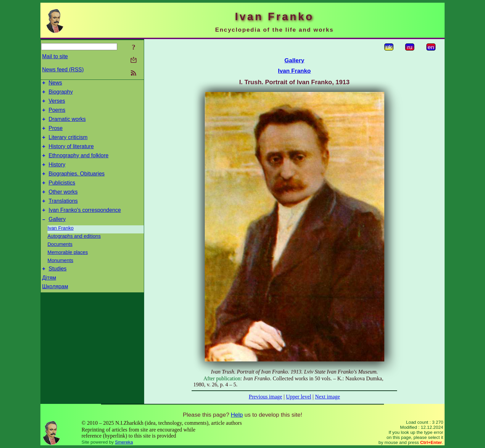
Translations (63, 215)
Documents (60, 260)
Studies (57, 286)
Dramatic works (67, 124)
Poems (57, 114)
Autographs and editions (74, 252)
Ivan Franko (60, 244)
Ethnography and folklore (78, 165)
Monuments (60, 277)
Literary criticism (68, 144)
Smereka (124, 442)
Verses (57, 104)
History (57, 175)
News (55, 84)
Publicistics (62, 195)
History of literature (71, 154)
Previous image (266, 397)
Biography (61, 94)
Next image (327, 397)
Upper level (299, 397)
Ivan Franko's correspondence (85, 225)
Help (237, 415)
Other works (63, 205)
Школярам (55, 304)
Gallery (57, 235)
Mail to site (55, 56)
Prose (56, 134)
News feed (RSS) (63, 70)
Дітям (49, 295)
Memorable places (68, 268)
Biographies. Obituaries (76, 185)
